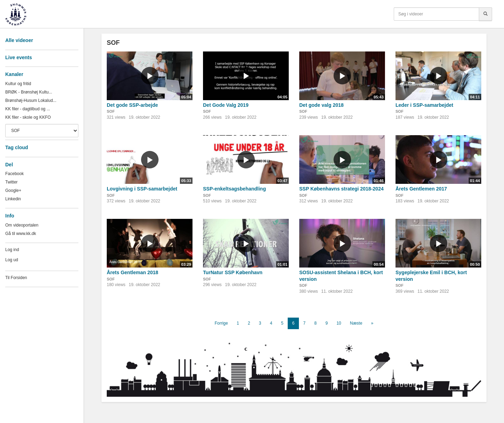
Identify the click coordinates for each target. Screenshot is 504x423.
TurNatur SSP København (233, 272)
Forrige (221, 323)
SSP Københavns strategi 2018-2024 (341, 189)
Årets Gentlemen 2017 (421, 189)
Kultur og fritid (18, 84)
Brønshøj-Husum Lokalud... (31, 100)
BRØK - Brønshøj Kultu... (29, 92)
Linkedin (13, 199)
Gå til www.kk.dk (21, 234)
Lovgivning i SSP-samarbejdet (142, 189)
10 (339, 323)
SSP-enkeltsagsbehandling (234, 189)
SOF (111, 111)
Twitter (11, 182)
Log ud (12, 260)
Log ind (12, 250)
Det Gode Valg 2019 (226, 105)
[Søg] (485, 14)
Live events (19, 57)
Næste (356, 323)
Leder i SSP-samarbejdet (424, 105)
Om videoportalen (22, 225)
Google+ (13, 190)
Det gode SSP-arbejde (132, 105)
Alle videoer (19, 40)
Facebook (15, 174)
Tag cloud (17, 147)
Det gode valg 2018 (321, 105)
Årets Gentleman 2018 (132, 272)
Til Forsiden (16, 278)
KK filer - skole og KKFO (28, 117)
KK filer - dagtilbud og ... (28, 109)
